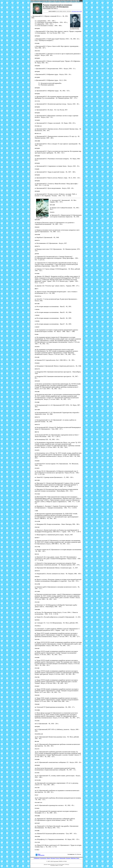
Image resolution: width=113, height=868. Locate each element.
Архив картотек (41, 855)
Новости (49, 858)
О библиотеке (37, 858)
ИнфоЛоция (73, 858)
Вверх (39, 854)
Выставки (53, 858)
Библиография (63, 858)
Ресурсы (57, 858)
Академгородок (43, 858)
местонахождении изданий (77, 11)
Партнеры (68, 858)
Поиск (78, 858)
